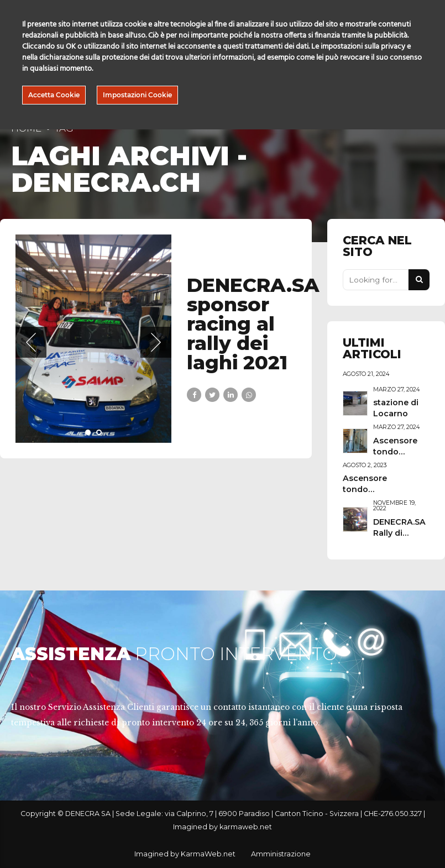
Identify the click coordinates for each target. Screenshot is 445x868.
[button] (31, 342)
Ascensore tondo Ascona (395, 452)
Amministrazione (281, 854)
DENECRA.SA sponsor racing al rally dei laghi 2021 (253, 324)
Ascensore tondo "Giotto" (365, 489)
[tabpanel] (94, 339)
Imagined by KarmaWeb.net (185, 854)
